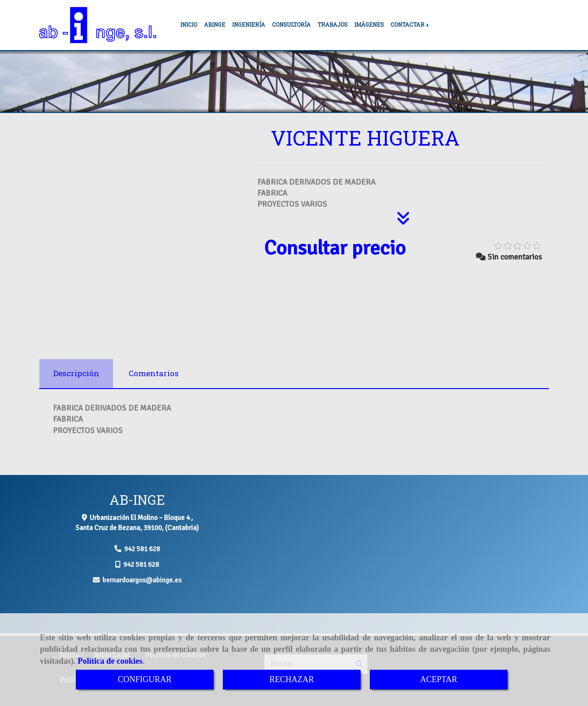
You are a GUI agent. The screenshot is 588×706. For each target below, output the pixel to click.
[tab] (76, 374)
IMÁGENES (369, 25)
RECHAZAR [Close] (291, 679)
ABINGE (215, 25)
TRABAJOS (332, 25)
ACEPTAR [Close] (439, 679)
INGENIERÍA (249, 25)
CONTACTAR (410, 25)
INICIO (189, 25)
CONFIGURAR (144, 679)
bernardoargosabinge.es (142, 580)
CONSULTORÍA (291, 25)
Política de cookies (110, 661)
